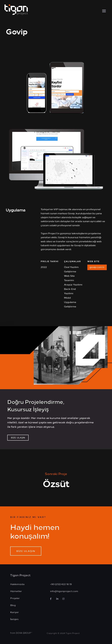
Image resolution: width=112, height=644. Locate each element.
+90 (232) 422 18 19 (61, 584)
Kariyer (15, 612)
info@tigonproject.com (64, 591)
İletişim (14, 619)
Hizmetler (16, 591)
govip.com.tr (97, 267)
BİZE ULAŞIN (18, 438)
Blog (13, 605)
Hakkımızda (17, 584)
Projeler (15, 598)
